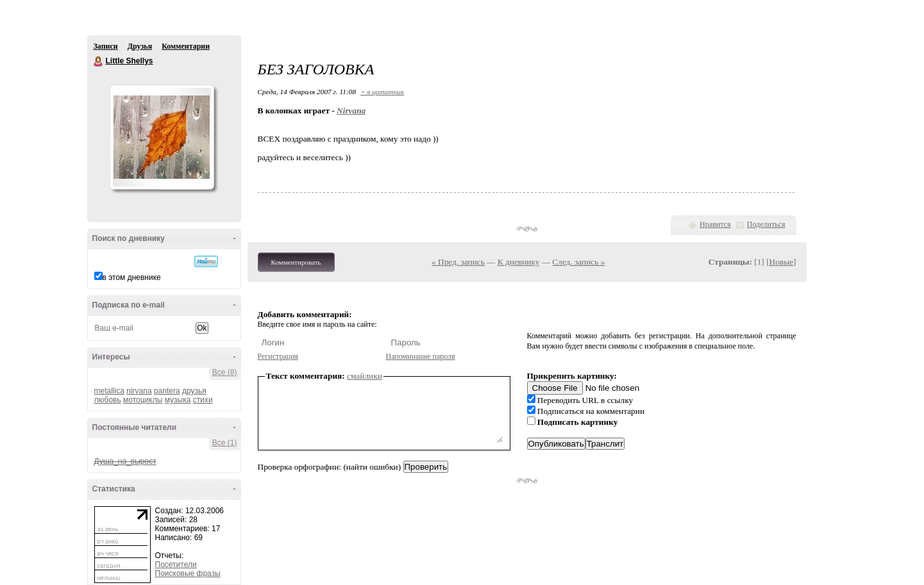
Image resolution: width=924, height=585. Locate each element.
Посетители (176, 564)
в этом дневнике (132, 277)
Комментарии (186, 46)
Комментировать (296, 262)
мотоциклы (143, 400)
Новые (781, 262)
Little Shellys (99, 62)
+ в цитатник (382, 92)
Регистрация (278, 356)
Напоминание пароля (421, 356)
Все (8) (225, 372)
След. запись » (578, 262)
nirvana (139, 391)
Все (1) (225, 443)
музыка (178, 400)
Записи (106, 46)
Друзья (140, 46)
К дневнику (519, 262)
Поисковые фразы (188, 573)
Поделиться (766, 224)
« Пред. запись (458, 262)
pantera (167, 391)
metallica (109, 391)
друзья (194, 391)
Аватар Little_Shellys (162, 137)
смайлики (365, 376)
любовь (108, 400)
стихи (203, 400)
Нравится (715, 224)
